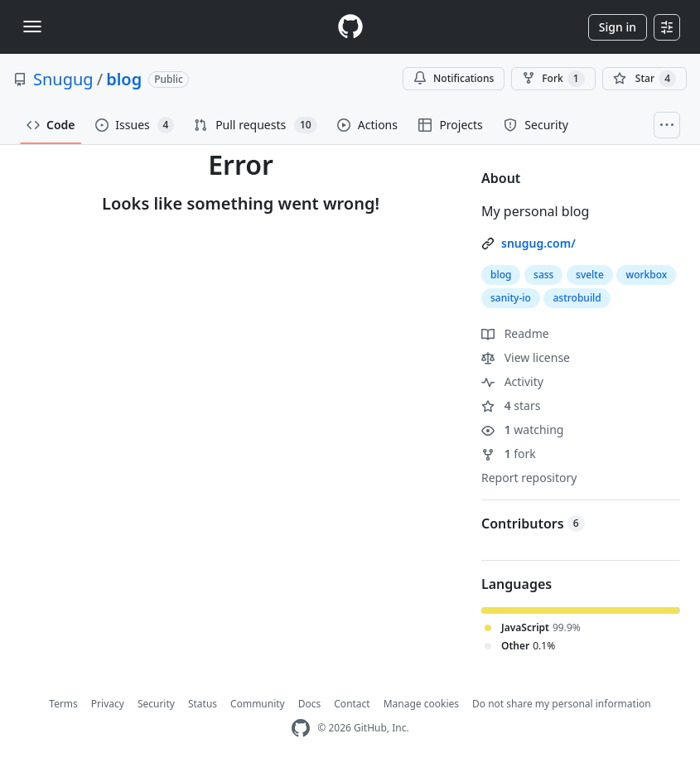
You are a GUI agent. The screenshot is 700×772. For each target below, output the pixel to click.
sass (543, 275)
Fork (553, 79)
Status (203, 704)
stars (511, 405)
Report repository (529, 478)
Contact (352, 704)
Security (156, 704)
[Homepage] (350, 27)
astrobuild (577, 298)
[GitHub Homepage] (301, 729)
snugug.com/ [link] (538, 243)
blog (124, 79)
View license (526, 357)
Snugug (63, 79)
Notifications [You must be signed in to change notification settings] (454, 78)
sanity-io (511, 298)
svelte (590, 275)
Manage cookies (421, 704)
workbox (646, 275)
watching (522, 429)
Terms (63, 704)
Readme (515, 333)
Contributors (533, 524)
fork (509, 454)
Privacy (108, 704)
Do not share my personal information (562, 704)
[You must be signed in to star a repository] (644, 79)
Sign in (618, 27)
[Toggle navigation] (32, 27)
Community (258, 704)
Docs (310, 704)
